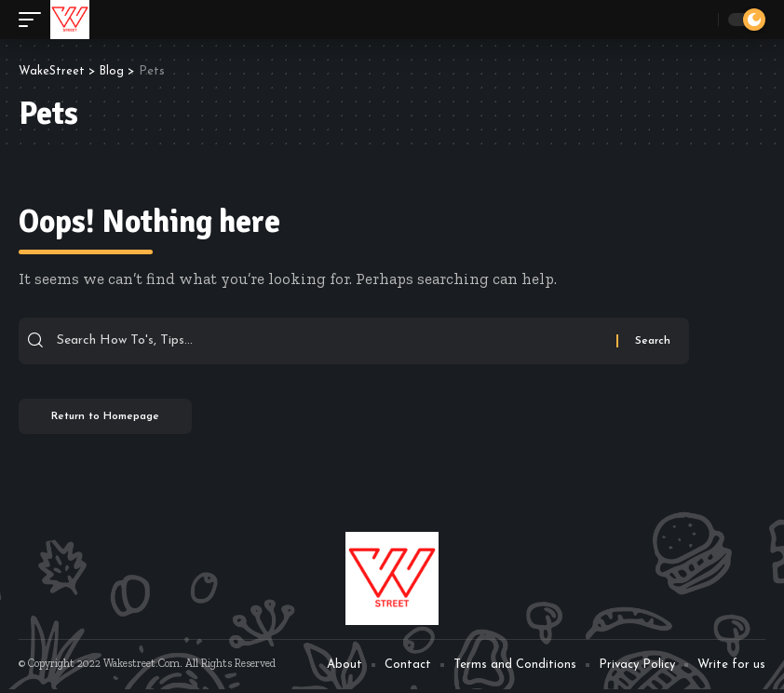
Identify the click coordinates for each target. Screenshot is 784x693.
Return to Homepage (112, 419)
